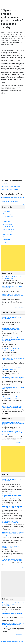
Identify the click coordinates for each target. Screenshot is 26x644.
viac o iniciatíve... (20, 634)
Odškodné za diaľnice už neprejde (9, 202)
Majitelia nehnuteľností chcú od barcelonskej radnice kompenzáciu (11, 522)
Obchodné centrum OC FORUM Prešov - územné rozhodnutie (12, 287)
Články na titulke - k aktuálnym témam (10, 187)
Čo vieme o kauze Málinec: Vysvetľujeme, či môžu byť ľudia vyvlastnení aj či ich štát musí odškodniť (13, 317)
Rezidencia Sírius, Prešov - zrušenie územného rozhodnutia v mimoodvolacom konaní (12, 296)
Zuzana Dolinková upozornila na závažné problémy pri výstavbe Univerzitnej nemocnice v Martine (12, 546)
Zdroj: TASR (23, 48)
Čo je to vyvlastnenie (8, 217)
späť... (23, 204)
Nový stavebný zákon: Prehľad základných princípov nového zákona (12, 349)
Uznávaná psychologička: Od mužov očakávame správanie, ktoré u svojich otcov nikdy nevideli (13, 433)
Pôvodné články (7, 214)
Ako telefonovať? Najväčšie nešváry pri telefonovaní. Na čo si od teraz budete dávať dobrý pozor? (13, 424)
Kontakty (5, 237)
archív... (22, 567)
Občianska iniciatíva (8, 227)
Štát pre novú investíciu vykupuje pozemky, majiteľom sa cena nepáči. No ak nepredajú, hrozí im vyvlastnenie (13, 339)
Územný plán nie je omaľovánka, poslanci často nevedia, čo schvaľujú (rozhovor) (12, 407)
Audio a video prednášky (9, 234)
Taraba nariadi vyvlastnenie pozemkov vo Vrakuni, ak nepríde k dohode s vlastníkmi (12, 560)
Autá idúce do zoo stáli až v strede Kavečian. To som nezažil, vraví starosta (13, 397)
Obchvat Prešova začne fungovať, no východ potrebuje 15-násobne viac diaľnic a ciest (13, 378)
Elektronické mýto (7, 224)
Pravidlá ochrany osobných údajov (15, 642)
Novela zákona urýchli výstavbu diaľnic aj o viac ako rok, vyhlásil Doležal (13, 369)
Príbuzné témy (7, 222)
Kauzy (5, 219)
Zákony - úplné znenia (8, 229)
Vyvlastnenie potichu (6, 184)
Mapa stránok (6, 239)
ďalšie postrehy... (20, 443)
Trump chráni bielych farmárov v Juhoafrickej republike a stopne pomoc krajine (12, 495)
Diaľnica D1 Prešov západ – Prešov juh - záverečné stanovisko (12, 278)
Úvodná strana (7, 211)
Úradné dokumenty (8, 232)
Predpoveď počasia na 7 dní (10, 242)
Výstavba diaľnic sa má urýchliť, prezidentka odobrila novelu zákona (13, 359)
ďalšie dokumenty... (19, 307)
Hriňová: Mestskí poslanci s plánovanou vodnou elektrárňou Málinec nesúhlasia (12, 507)
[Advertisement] (13, 137)
